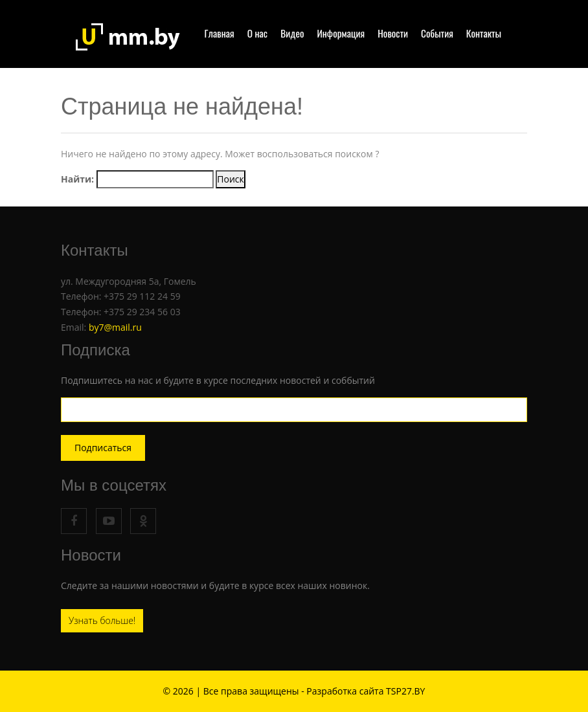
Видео (292, 33)
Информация (341, 33)
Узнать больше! (102, 620)
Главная (220, 33)
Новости (393, 33)
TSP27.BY (405, 691)
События (437, 33)
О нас (258, 33)
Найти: (77, 179)
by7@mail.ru (115, 327)
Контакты (484, 33)
